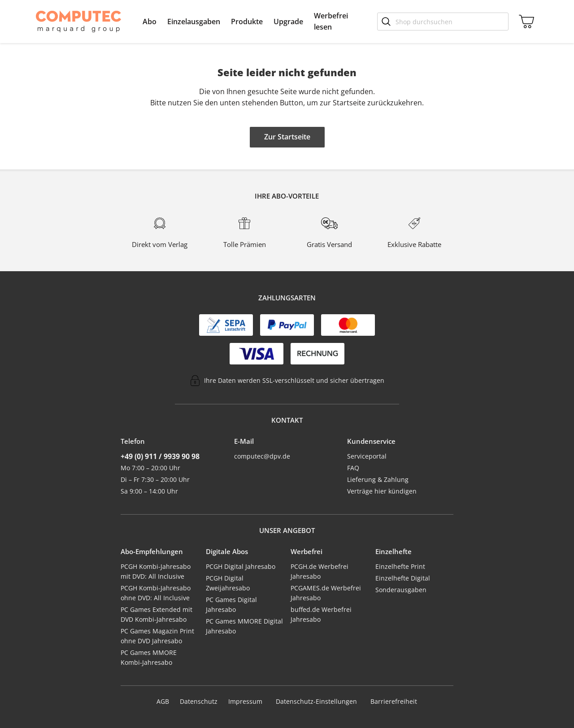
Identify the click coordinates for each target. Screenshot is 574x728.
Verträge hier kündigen (382, 491)
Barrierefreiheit (394, 701)
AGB (163, 701)
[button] (150, 22)
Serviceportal (367, 456)
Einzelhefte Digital (403, 578)
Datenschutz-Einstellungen (316, 702)
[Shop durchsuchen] (443, 22)
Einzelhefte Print (400, 566)
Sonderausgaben (401, 590)
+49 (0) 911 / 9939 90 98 (160, 456)
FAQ (353, 468)
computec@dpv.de (262, 456)
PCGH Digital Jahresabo (241, 566)
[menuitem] (150, 22)
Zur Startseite (287, 137)
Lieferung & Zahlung (378, 479)
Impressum (245, 701)
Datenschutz (199, 701)
